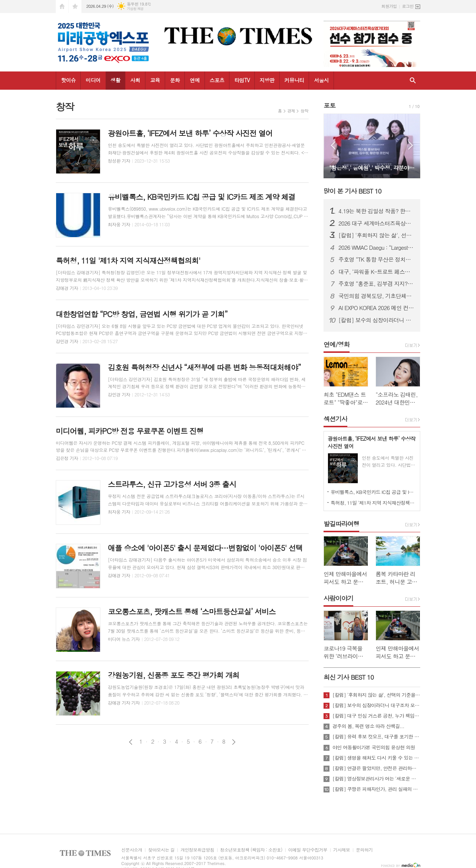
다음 (234, 742)
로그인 (408, 6)
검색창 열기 (413, 81)
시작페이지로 (62, 7)
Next (411, 145)
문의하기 (364, 850)
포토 (329, 105)
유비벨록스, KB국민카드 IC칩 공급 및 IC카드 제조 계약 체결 (373, 492)
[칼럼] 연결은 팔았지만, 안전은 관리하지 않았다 (376, 768)
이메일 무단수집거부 (308, 850)
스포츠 (217, 80)
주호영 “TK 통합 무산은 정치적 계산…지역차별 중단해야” (376, 259)
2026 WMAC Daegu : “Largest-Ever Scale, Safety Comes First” (376, 248)
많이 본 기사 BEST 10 (352, 191)
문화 (175, 80)
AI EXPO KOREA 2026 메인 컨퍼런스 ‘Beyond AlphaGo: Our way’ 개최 (376, 308)
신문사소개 (132, 850)
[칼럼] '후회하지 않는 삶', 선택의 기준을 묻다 (376, 235)
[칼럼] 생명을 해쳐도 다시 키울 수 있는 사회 (376, 758)
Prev (333, 145)
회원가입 (389, 6)
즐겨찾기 (75, 7)
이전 (131, 742)
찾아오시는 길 (161, 850)
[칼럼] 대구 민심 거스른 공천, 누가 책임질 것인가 (376, 716)
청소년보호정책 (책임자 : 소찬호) (251, 850)
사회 (135, 80)
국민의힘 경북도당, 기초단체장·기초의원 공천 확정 (376, 296)
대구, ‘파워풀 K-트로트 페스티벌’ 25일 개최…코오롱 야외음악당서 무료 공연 (376, 272)
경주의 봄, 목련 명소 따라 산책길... (368, 726)
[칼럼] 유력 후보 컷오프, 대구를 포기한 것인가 (376, 737)
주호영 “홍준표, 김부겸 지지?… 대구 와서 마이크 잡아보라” (376, 284)
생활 (115, 80)
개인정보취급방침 (197, 850)
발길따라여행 (341, 524)
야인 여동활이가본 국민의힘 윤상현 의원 (374, 747)
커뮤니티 (294, 80)
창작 (304, 111)
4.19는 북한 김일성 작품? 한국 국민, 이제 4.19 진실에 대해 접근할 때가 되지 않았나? (376, 211)
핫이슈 (68, 80)
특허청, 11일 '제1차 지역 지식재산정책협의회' (373, 503)
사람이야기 (338, 598)
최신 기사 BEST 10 (349, 677)
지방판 (267, 80)
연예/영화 (337, 344)
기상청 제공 (135, 9)
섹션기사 (335, 419)
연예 (194, 80)
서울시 (321, 80)
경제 (291, 111)
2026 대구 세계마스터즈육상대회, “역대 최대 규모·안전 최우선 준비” (376, 223)
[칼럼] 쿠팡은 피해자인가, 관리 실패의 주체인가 (376, 789)
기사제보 (342, 850)
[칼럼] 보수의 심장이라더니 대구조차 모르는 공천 (376, 320)
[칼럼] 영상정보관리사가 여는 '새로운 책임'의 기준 (376, 779)
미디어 (93, 80)
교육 (155, 80)
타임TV (242, 80)
